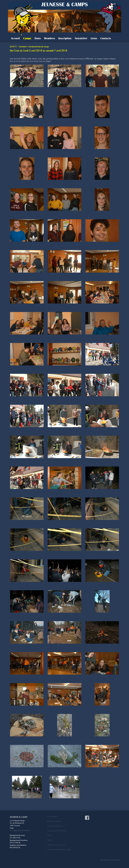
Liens (94, 38)
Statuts (50, 840)
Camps (27, 38)
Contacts (106, 38)
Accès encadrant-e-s (56, 826)
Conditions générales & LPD (59, 850)
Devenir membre (54, 821)
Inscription (65, 38)
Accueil (15, 38)
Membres (50, 38)
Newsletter (81, 38)
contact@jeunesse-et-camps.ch (20, 830)
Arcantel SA (116, 860)
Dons (38, 38)
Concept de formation (57, 831)
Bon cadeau (52, 816)
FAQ (49, 835)
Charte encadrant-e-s (56, 845)
